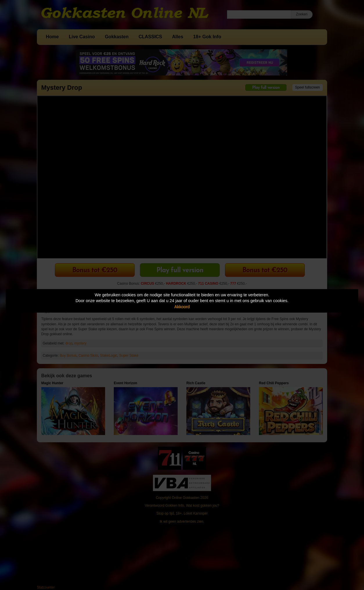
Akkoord (182, 307)
